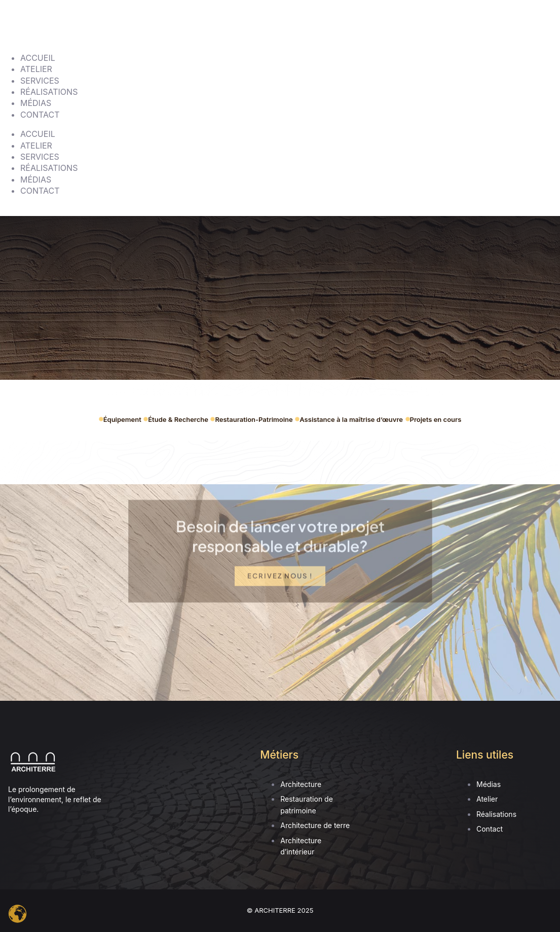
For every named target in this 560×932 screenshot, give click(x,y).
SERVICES (40, 81)
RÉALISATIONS (49, 92)
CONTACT (40, 115)
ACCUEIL (38, 58)
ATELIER (36, 69)
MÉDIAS (36, 103)
